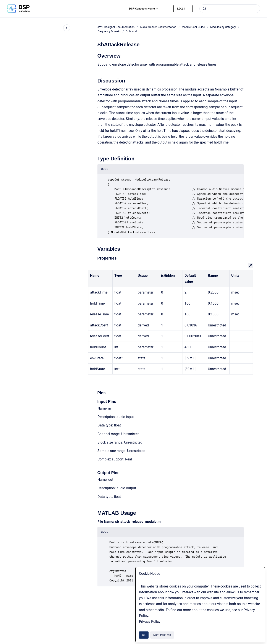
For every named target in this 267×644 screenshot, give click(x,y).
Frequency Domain (109, 31)
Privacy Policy (150, 622)
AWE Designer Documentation (116, 27)
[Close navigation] (67, 28)
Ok (144, 635)
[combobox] (230, 9)
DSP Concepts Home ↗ (143, 9)
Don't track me (162, 635)
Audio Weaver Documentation (158, 27)
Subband (131, 31)
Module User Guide (193, 27)
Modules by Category (223, 27)
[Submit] (204, 9)
